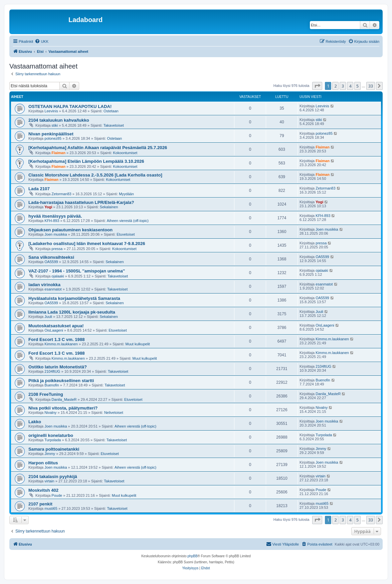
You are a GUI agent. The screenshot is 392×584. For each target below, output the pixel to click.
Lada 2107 (39, 189)
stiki (55, 125)
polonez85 (53, 138)
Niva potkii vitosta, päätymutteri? (63, 408)
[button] (317, 86)
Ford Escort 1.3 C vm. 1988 (57, 339)
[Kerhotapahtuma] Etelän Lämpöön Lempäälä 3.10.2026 (86, 161)
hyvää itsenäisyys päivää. (55, 216)
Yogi (48, 207)
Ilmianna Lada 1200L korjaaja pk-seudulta (72, 312)
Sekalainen (109, 207)
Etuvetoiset (126, 234)
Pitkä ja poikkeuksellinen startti (61, 381)
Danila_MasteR (64, 399)
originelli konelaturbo (51, 435)
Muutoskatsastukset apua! (56, 326)
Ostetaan (111, 111)
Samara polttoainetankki (54, 449)
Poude (57, 495)
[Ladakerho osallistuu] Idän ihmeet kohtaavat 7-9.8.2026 (87, 244)
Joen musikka (56, 234)
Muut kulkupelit (137, 344)
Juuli (48, 317)
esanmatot (53, 289)
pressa (57, 249)
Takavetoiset (114, 125)
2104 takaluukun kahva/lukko (59, 120)
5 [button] (357, 86)
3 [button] (343, 86)
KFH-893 (52, 221)
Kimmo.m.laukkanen (61, 344)
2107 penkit (40, 504)
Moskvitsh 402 (43, 490)
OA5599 (51, 262)
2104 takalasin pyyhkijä (53, 477)
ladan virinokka (44, 285)
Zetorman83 (61, 194)
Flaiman (58, 153)
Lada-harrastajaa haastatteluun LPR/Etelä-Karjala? (81, 202)
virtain (49, 481)
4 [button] (350, 86)
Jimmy (50, 454)
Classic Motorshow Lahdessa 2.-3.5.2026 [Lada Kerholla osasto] (95, 175)
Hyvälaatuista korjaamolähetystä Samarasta (74, 298)
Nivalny (50, 413)
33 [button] (371, 86)
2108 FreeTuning (46, 394)
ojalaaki (58, 276)
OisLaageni (54, 330)
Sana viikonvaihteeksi (51, 257)
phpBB (193, 556)
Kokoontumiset (125, 153)
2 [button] (335, 86)
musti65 (51, 508)
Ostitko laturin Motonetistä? (58, 367)
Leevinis (51, 111)
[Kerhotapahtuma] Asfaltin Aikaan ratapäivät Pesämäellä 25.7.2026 (98, 148)
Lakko (35, 422)
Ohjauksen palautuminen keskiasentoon (70, 230)
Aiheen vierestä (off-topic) (128, 221)
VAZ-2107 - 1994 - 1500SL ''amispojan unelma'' (77, 271)
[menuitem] (42, 41)
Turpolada (53, 440)
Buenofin (52, 385)
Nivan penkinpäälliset (51, 134)
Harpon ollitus (43, 463)
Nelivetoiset (114, 413)
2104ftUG (52, 371)
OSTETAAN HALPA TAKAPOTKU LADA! (70, 106)
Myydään (126, 194)
